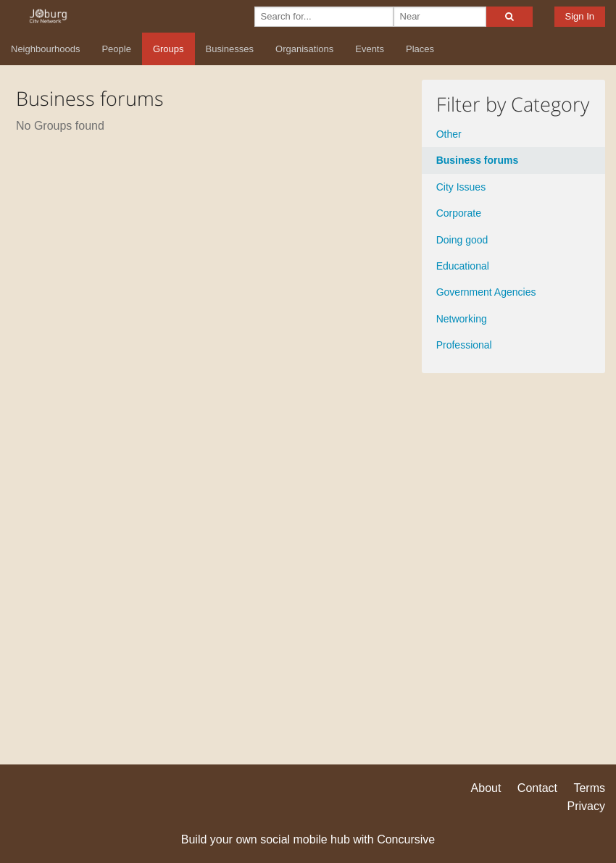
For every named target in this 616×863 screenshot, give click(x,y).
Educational (463, 266)
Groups (168, 49)
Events (370, 49)
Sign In (580, 16)
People (116, 49)
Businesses (230, 49)
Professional (464, 345)
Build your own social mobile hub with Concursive (308, 839)
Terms (589, 788)
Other (449, 134)
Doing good (462, 240)
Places (420, 49)
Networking (462, 319)
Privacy (586, 806)
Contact (537, 788)
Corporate (459, 213)
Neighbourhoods (45, 49)
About (486, 788)
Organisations (304, 49)
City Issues (461, 187)
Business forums (478, 160)
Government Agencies (486, 292)
